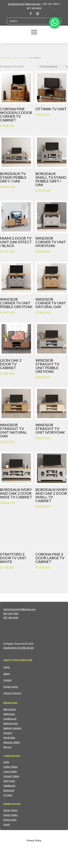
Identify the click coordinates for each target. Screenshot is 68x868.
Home (4, 58)
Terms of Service (12, 723)
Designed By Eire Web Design (19, 677)
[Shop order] (53, 67)
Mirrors (7, 777)
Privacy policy (11, 716)
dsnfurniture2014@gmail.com (24, 4)
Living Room (18, 58)
